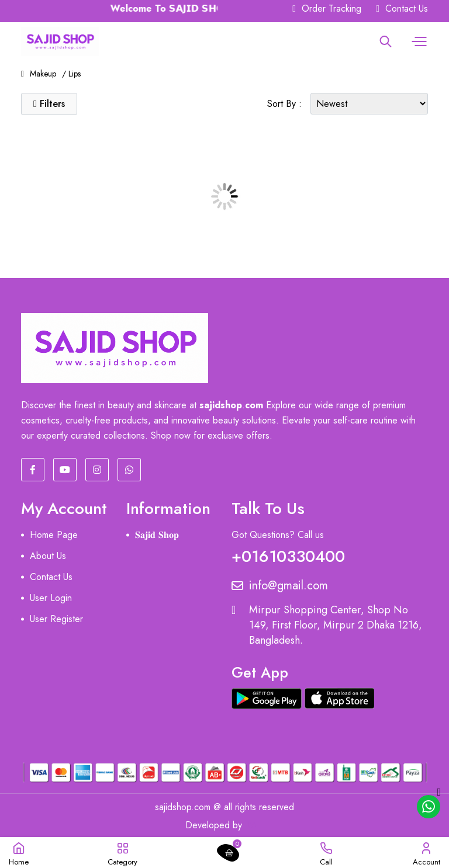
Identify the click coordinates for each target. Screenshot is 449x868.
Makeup (43, 74)
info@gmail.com (280, 586)
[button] (418, 41)
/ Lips (71, 74)
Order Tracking (327, 8)
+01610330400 (288, 554)
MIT (256, 825)
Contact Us (402, 8)
